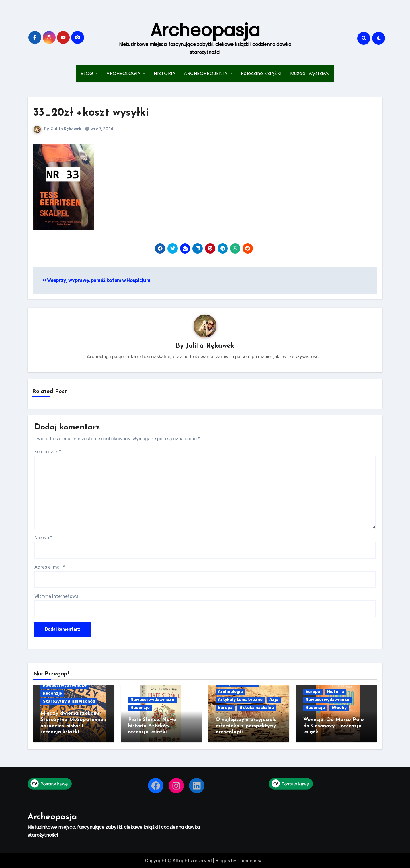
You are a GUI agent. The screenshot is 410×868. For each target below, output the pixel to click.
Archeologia (230, 692)
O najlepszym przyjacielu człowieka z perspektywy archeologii (246, 726)
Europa (225, 708)
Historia (336, 692)
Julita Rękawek (66, 129)
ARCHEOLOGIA (126, 73)
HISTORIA (165, 73)
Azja (274, 700)
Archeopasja (205, 30)
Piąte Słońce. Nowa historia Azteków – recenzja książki (152, 726)
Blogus (223, 859)
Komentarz (48, 452)
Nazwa (43, 538)
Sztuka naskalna (257, 708)
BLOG (89, 73)
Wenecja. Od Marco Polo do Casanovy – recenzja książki (334, 726)
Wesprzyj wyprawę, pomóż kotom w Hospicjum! (97, 280)
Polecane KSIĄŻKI (261, 73)
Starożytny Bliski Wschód (69, 702)
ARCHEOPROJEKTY (208, 73)
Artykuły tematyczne (240, 700)
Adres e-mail (50, 567)
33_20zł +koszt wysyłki (91, 113)
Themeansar (251, 859)
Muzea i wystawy (310, 73)
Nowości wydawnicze (65, 686)
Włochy (339, 708)
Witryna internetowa (57, 597)
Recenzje (52, 694)
